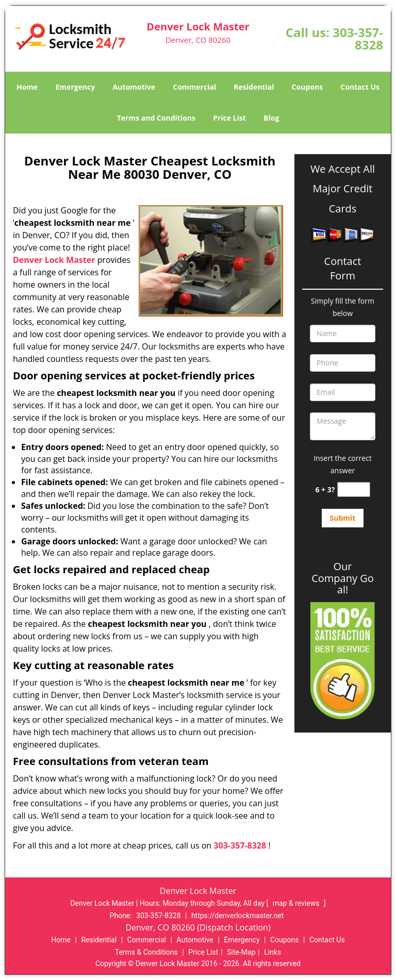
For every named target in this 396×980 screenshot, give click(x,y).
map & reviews (297, 903)
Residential (254, 87)
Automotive (134, 87)
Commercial (194, 87)
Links (273, 952)
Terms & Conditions (146, 952)
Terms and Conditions (156, 118)
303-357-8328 (358, 38)
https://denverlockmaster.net (238, 916)
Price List (229, 118)
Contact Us (360, 87)
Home (27, 87)
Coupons (307, 87)
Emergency (76, 87)
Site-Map (241, 952)
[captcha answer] (354, 489)
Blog (271, 118)
